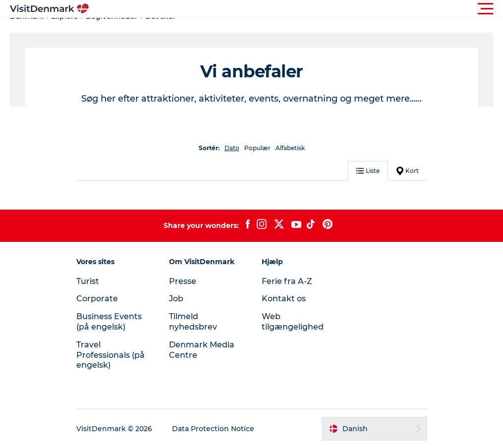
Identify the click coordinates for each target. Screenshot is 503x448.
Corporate (97, 299)
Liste (368, 171)
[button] (296, 9)
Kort (408, 171)
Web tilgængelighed (293, 322)
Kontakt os (284, 299)
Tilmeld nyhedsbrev (193, 322)
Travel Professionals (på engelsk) (111, 355)
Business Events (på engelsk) (109, 322)
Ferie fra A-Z (287, 281)
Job (176, 299)
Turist (88, 281)
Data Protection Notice (213, 429)
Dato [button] (232, 148)
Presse (183, 281)
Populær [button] (257, 148)
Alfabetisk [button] (290, 148)
